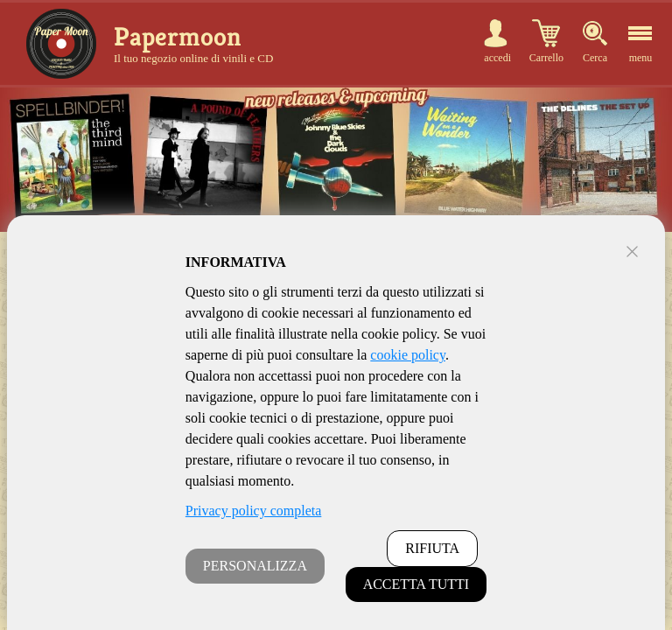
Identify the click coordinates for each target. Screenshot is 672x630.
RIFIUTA (432, 548)
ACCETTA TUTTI (416, 584)
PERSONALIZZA (255, 566)
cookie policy (408, 355)
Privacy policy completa (254, 511)
